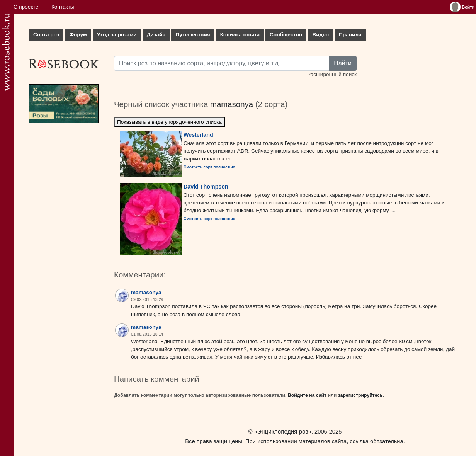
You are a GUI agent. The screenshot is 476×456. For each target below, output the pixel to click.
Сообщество (286, 35)
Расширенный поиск (332, 74)
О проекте (26, 7)
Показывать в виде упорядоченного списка (169, 122)
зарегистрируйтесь (360, 395)
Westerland (198, 135)
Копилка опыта (240, 35)
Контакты (63, 7)
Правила (350, 35)
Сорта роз (46, 35)
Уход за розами (117, 35)
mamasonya (232, 104)
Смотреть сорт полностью (209, 167)
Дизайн (156, 35)
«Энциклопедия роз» (283, 431)
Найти (343, 63)
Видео (320, 35)
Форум (78, 35)
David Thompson (206, 187)
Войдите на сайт (307, 395)
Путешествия (193, 35)
